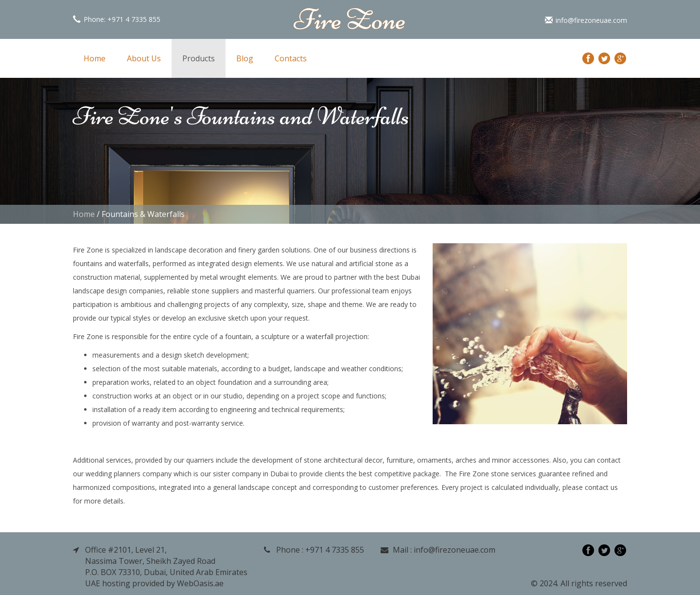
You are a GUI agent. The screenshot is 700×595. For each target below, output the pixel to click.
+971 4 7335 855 (134, 19)
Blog (245, 58)
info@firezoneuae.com (586, 20)
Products (199, 58)
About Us (144, 58)
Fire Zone (350, 19)
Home (95, 58)
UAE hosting (108, 583)
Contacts (291, 58)
